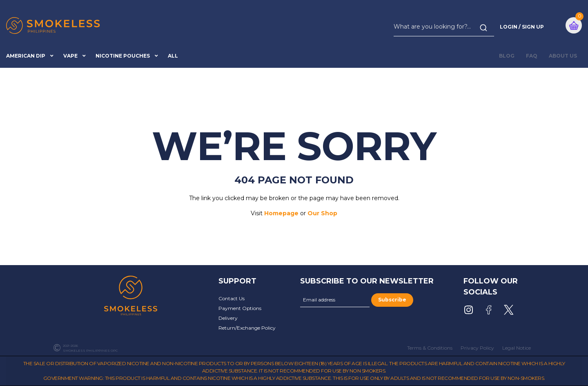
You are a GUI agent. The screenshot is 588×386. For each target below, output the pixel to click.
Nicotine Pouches (123, 56)
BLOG (507, 56)
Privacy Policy (477, 348)
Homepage (281, 213)
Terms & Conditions (430, 348)
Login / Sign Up (522, 27)
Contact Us (232, 298)
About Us (563, 56)
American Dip (26, 56)
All (173, 56)
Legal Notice (517, 348)
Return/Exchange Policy (247, 328)
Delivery (228, 318)
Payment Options (240, 308)
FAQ (532, 56)
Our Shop (322, 213)
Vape (70, 56)
